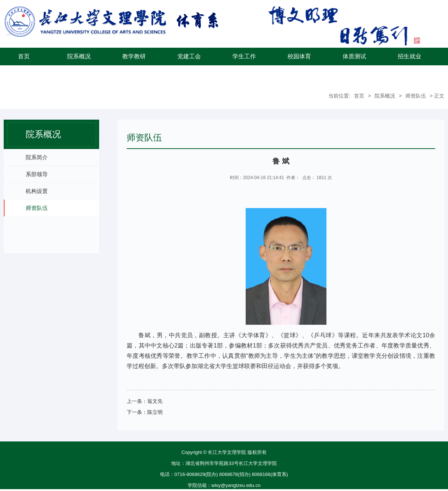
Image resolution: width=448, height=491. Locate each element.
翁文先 (155, 401)
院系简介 (37, 157)
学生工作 (244, 56)
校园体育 (299, 56)
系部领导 (37, 174)
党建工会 (189, 56)
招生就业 (409, 56)
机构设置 (37, 191)
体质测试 (354, 56)
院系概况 (79, 56)
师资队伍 (416, 96)
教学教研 (134, 56)
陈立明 (155, 412)
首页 (24, 56)
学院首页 (24, 74)
